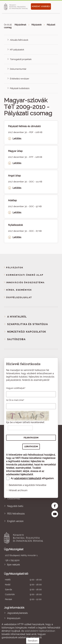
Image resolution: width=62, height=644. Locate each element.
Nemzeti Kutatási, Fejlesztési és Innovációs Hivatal (26, 538)
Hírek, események (19, 290)
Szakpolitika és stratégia (28, 324)
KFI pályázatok (17, 50)
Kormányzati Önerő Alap (25, 275)
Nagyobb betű (15, 506)
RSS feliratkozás (16, 514)
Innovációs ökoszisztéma (25, 282)
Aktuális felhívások (19, 40)
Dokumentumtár (18, 69)
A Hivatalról (17, 317)
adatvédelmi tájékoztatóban (40, 631)
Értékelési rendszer (20, 79)
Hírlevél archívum (18, 490)
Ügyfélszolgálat (19, 297)
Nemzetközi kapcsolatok (27, 332)
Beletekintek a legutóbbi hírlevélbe (28, 485)
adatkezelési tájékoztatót (20, 474)
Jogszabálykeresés (17, 613)
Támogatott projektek (21, 59)
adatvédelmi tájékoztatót (28, 478)
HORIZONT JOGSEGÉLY (41, 6)
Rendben (33, 641)
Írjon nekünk (13, 565)
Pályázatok (36, 25)
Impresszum (14, 618)
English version (15, 521)
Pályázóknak (20, 25)
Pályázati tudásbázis (20, 88)
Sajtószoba (16, 339)
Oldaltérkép (14, 499)
